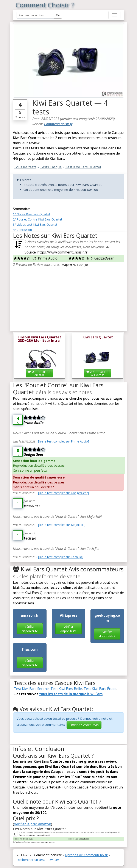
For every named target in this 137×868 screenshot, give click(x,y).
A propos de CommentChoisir (86, 855)
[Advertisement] (68, 297)
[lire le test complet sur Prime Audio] (64, 441)
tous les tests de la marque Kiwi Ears (71, 694)
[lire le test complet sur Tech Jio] (61, 557)
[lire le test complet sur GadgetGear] (63, 493)
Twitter (54, 860)
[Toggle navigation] (114, 15)
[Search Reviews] (35, 15)
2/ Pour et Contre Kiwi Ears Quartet (38, 219)
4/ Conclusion (22, 230)
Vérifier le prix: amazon (33, 824)
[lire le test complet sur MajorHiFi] (62, 525)
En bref (25, 180)
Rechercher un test (31, 860)
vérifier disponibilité (30, 629)
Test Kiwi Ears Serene (31, 689)
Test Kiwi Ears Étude (100, 689)
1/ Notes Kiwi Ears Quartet (32, 214)
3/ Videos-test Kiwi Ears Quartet (35, 224)
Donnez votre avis (84, 725)
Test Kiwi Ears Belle (66, 689)
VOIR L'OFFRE (39, 373)
